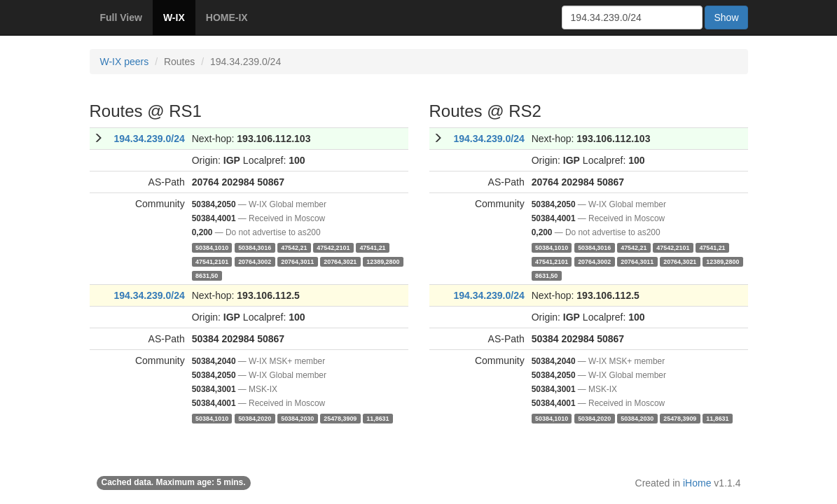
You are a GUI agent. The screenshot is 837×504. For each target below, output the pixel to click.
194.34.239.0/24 (150, 139)
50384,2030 (297, 418)
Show (726, 17)
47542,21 (294, 247)
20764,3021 (340, 261)
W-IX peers (125, 62)
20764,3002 (255, 261)
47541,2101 (212, 261)
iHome (697, 483)
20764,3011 (297, 261)
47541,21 (372, 247)
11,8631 (378, 418)
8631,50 (207, 275)
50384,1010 (212, 247)
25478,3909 (340, 418)
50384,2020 (255, 418)
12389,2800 (383, 261)
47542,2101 (333, 247)
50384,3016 (255, 247)
